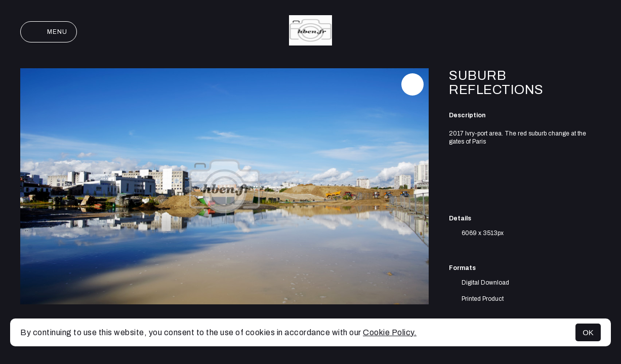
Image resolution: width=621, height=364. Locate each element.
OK (588, 332)
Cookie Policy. (390, 332)
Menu (49, 32)
